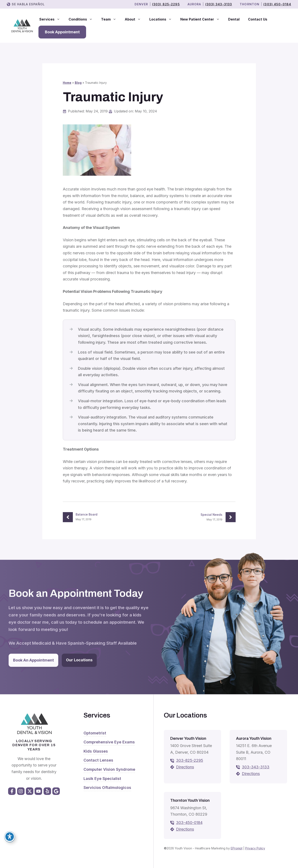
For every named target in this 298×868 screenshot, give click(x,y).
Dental (234, 19)
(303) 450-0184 (277, 4)
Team (111, 19)
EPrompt (237, 848)
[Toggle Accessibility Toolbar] (10, 837)
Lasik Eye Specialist (102, 779)
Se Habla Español (28, 4)
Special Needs (211, 515)
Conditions (83, 19)
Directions (185, 767)
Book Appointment (62, 32)
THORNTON (250, 4)
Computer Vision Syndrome (109, 769)
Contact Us (258, 19)
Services (52, 19)
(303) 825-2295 (166, 4)
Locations (163, 19)
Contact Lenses (98, 760)
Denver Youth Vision (188, 738)
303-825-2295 (190, 760)
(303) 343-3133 (219, 4)
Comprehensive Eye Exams (109, 742)
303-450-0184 (189, 823)
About (135, 19)
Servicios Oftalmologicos (107, 788)
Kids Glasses (96, 751)
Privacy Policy (255, 848)
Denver (141, 4)
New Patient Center (202, 19)
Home (67, 83)
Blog (78, 83)
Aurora (194, 4)
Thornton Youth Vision (190, 800)
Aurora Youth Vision (254, 738)
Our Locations (79, 660)
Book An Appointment (33, 660)
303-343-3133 (256, 767)
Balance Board (87, 514)
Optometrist (95, 733)
